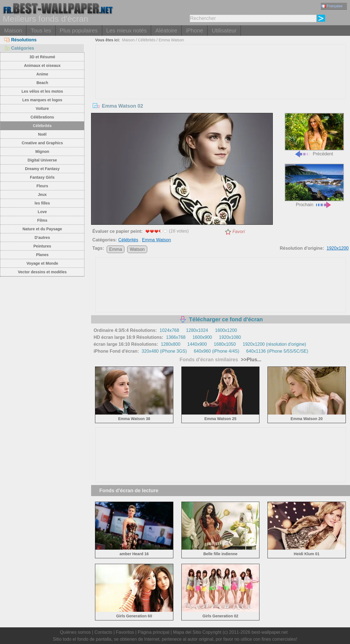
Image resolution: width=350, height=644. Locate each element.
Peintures (42, 246)
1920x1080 (230, 337)
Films (42, 220)
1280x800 (171, 344)
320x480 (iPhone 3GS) (164, 351)
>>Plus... (250, 360)
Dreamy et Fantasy (42, 169)
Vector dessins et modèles (42, 272)
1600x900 (202, 337)
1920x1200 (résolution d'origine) (274, 344)
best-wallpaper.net (270, 632)
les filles (42, 203)
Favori (239, 232)
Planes (42, 255)
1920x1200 (338, 248)
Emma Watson (171, 40)
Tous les (41, 31)
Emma (116, 249)
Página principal (154, 632)
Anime (42, 74)
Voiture (42, 108)
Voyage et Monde (42, 263)
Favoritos (125, 632)
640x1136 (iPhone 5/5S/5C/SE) (277, 351)
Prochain (314, 185)
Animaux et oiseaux (42, 65)
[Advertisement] (221, 86)
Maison (13, 31)
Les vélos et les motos (42, 91)
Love (42, 212)
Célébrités (42, 126)
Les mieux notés (127, 31)
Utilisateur (224, 31)
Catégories (19, 48)
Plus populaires (79, 31)
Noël (42, 134)
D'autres (42, 238)
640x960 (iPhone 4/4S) (217, 351)
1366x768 (176, 337)
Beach (42, 83)
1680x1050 (225, 344)
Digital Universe (42, 160)
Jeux (42, 195)
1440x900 (197, 344)
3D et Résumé (42, 57)
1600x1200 (226, 330)
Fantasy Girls (42, 177)
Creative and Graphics (42, 143)
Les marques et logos (42, 100)
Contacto (103, 632)
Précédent (314, 135)
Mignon (42, 151)
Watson (137, 249)
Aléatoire (166, 31)
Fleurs (42, 186)
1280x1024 (197, 330)
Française (332, 6)
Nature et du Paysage (42, 229)
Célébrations (42, 117)
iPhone (194, 31)
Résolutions (20, 40)
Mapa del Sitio (187, 632)
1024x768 (169, 330)
